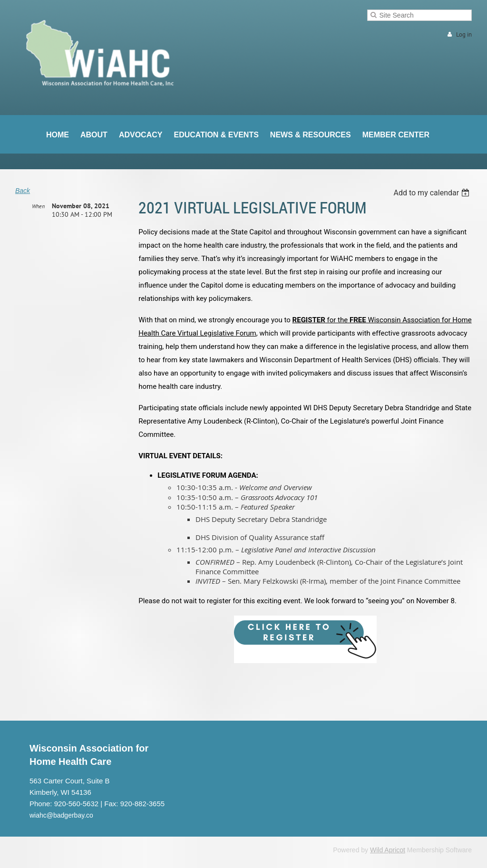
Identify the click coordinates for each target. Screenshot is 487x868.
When (38, 206)
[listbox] (433, 193)
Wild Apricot (388, 850)
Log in (464, 34)
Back (23, 191)
